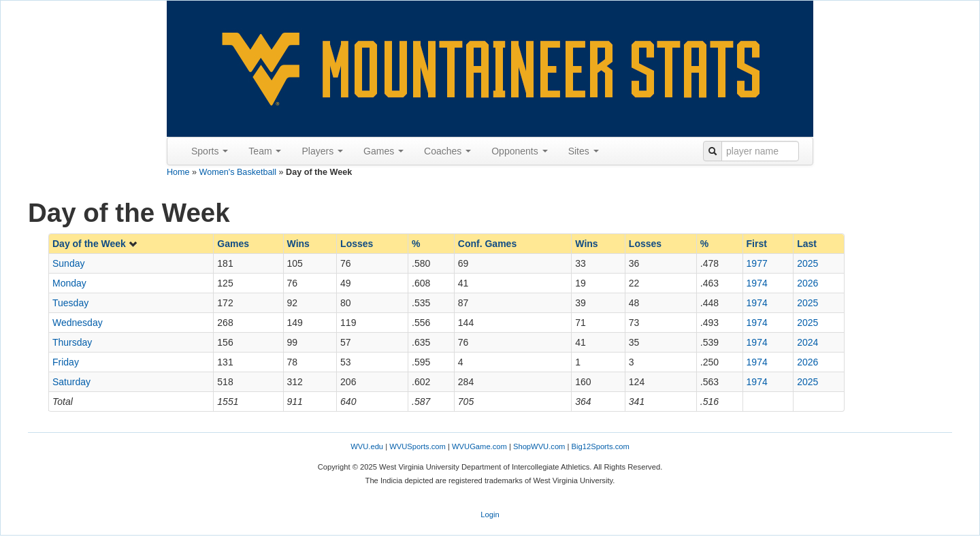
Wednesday (78, 323)
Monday (69, 283)
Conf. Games (487, 244)
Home (178, 172)
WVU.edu (367, 446)
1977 (757, 263)
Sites (584, 151)
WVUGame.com (479, 446)
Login (490, 514)
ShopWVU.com (539, 446)
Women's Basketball (238, 172)
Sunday (68, 263)
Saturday (71, 382)
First (757, 244)
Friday (66, 362)
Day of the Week (95, 244)
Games (383, 151)
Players (322, 151)
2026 (807, 283)
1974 (757, 283)
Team (265, 151)
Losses (357, 244)
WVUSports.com (418, 446)
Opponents (519, 151)
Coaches (447, 151)
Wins (298, 244)
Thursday (72, 342)
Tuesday (70, 303)
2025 (807, 263)
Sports (210, 151)
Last (807, 244)
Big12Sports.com (601, 446)
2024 (807, 342)
